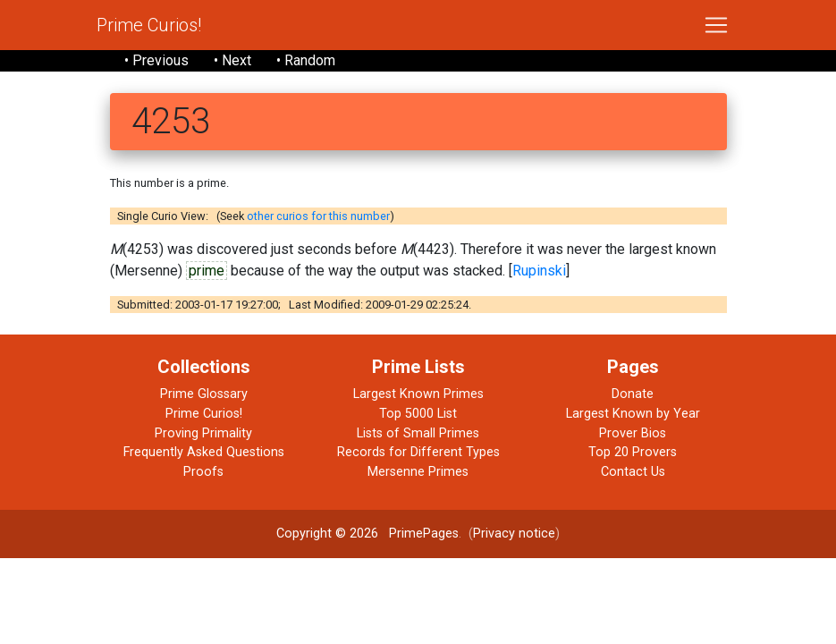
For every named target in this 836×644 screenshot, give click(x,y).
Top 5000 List (418, 414)
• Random (306, 60)
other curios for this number (318, 216)
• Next (232, 60)
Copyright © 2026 (327, 534)
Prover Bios (633, 433)
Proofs (203, 472)
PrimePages (424, 534)
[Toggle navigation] (716, 25)
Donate (633, 394)
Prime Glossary (204, 394)
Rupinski (539, 271)
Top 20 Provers (633, 452)
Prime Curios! (149, 25)
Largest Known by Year (633, 414)
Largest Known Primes (418, 394)
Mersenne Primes (418, 472)
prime (207, 271)
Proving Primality (203, 433)
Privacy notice (514, 534)
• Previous (156, 60)
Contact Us (633, 472)
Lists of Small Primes (418, 433)
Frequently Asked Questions (204, 452)
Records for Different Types (418, 452)
